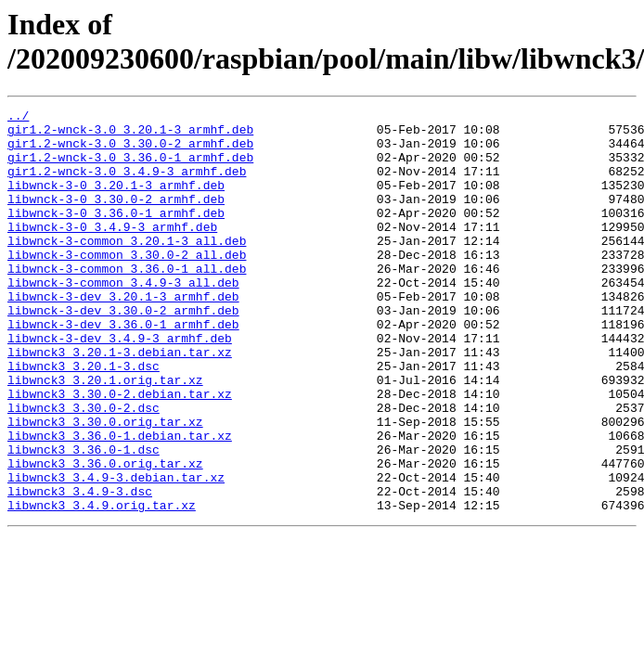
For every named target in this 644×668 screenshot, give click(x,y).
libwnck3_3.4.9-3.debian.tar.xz (116, 552)
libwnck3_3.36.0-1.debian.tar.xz (120, 502)
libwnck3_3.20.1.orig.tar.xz (105, 435)
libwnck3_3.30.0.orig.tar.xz (105, 485)
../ (18, 118)
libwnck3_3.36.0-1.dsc (84, 519)
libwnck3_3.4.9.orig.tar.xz (102, 585)
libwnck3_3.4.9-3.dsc (80, 569)
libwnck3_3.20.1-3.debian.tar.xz (120, 402)
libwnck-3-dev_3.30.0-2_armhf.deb (123, 352)
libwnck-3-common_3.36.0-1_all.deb (127, 302)
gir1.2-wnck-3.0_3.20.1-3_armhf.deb (130, 135)
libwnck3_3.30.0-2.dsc (84, 469)
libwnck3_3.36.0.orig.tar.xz (105, 535)
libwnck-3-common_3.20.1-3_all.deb (127, 268)
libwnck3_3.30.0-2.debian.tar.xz (120, 452)
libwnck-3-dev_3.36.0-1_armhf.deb (123, 368)
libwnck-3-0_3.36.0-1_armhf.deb (116, 235)
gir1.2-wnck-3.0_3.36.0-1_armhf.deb (130, 168)
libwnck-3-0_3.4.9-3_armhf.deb (112, 251)
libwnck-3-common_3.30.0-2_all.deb (127, 285)
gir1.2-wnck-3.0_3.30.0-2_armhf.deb (130, 151)
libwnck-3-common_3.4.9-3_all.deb (123, 318)
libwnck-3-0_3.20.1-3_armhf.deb (116, 201)
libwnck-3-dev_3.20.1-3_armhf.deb (123, 335)
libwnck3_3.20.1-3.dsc (84, 418)
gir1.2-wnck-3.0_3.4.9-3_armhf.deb (127, 185)
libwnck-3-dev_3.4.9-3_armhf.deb (120, 385)
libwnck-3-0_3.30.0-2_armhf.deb (116, 218)
